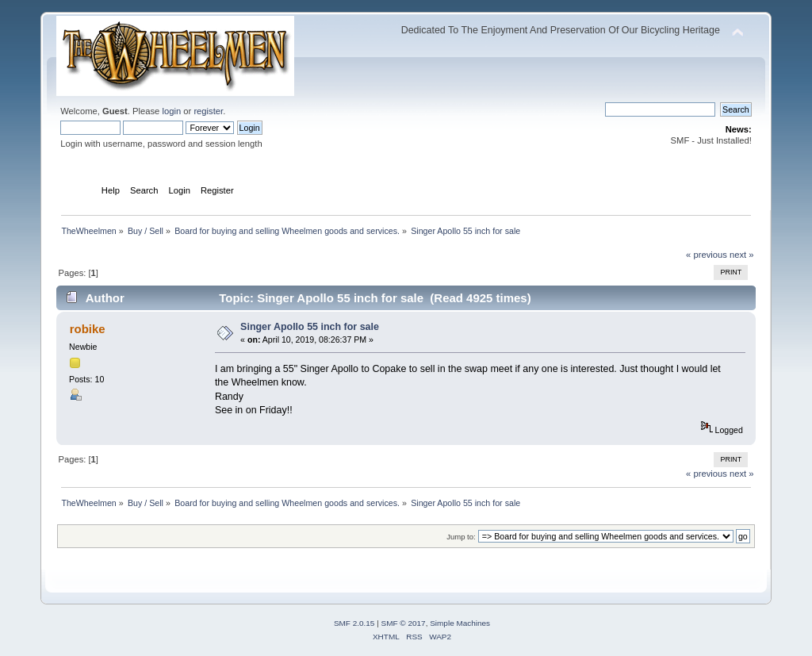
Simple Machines (460, 623)
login (171, 111)
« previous (707, 255)
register (208, 111)
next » (742, 255)
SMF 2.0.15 (354, 623)
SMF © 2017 (404, 623)
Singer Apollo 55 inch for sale (310, 327)
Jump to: (461, 537)
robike (88, 329)
